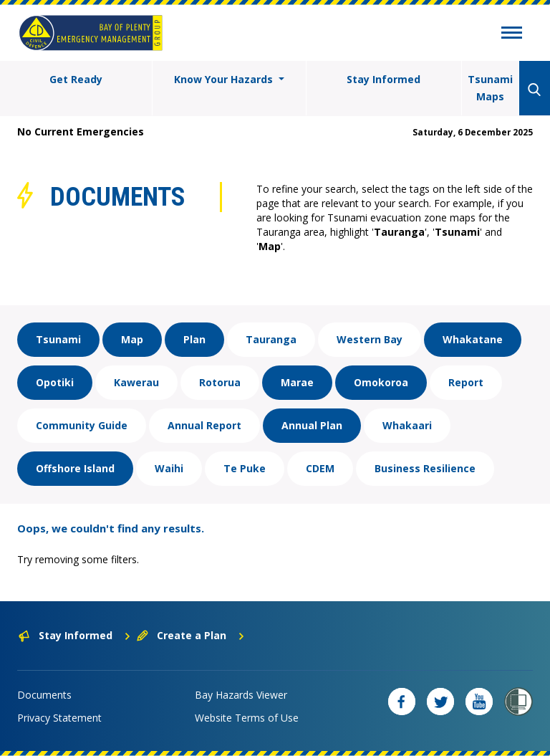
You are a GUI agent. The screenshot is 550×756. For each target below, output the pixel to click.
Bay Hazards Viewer (241, 695)
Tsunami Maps (490, 88)
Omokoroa (381, 382)
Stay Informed (383, 79)
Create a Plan (191, 635)
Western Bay (370, 339)
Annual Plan (312, 425)
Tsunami (58, 339)
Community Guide (82, 425)
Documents (44, 695)
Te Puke (245, 468)
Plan (194, 339)
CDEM (320, 468)
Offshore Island (75, 468)
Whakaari (407, 425)
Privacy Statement (59, 718)
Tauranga (271, 339)
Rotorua (220, 382)
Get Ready (76, 79)
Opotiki (55, 382)
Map (132, 339)
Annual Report (204, 425)
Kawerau (136, 382)
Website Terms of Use (247, 718)
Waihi (169, 468)
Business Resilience (425, 468)
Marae (297, 382)
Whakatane (473, 339)
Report (466, 382)
